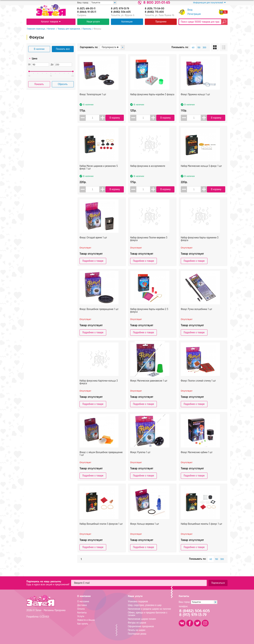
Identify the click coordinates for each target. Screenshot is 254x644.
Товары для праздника (68, 29)
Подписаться (218, 583)
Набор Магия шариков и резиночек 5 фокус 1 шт (99, 170)
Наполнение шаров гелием (142, 619)
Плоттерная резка (137, 634)
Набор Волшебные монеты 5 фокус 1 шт (201, 527)
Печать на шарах (137, 630)
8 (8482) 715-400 (154, 12)
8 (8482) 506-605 (121, 12)
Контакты (82, 613)
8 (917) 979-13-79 (120, 9)
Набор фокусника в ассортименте (148, 169)
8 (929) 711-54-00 (155, 9)
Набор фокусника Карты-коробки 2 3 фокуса (149, 314)
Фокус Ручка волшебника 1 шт (196, 312)
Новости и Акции (86, 620)
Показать (39, 84)
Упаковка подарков (138, 601)
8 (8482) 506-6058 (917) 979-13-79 (196, 613)
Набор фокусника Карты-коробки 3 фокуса (152, 97)
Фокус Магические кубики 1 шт (197, 455)
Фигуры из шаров (137, 623)
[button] (103, 118)
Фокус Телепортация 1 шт (93, 97)
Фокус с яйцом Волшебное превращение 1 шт (101, 457)
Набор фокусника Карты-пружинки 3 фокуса (200, 242)
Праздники (161, 22)
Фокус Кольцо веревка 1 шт (145, 527)
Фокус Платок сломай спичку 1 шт (198, 384)
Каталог (51, 29)
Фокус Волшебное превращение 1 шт (99, 312)
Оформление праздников (141, 626)
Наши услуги (93, 22)
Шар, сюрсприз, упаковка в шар (145, 605)
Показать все (63, 49)
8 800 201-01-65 (157, 3)
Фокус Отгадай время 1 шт (93, 241)
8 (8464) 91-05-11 (87, 12)
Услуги (81, 616)
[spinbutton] (93, 118)
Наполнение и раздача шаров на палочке (149, 609)
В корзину (115, 118)
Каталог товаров (51, 22)
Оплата (81, 609)
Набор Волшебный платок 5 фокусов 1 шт (101, 527)
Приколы (86, 29)
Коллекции (127, 22)
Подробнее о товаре (93, 261)
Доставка (82, 605)
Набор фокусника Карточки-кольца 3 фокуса (99, 385)
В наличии (39, 49)
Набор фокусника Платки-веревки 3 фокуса (149, 242)
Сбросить (63, 84)
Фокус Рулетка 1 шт (140, 455)
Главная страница (35, 29)
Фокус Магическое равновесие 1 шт (149, 384)
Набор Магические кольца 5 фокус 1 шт (201, 169)
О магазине (83, 601)
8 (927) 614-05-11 (86, 9)
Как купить (83, 624)
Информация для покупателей (209, 3)
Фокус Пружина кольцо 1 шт (195, 97)
